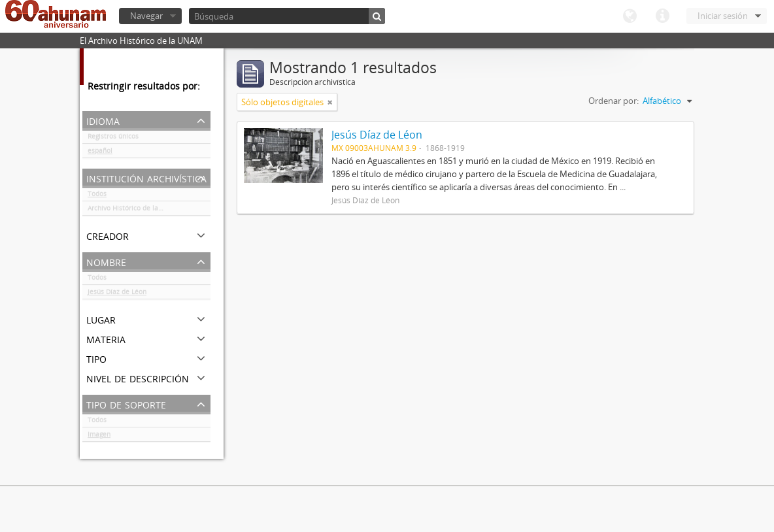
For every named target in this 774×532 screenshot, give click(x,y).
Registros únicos (113, 139)
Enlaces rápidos (662, 16)
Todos (97, 196)
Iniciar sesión (723, 16)
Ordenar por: (614, 101)
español (100, 153)
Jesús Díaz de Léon (117, 294)
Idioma (630, 16)
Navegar (146, 16)
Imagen (99, 437)
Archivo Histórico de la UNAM (134, 210)
